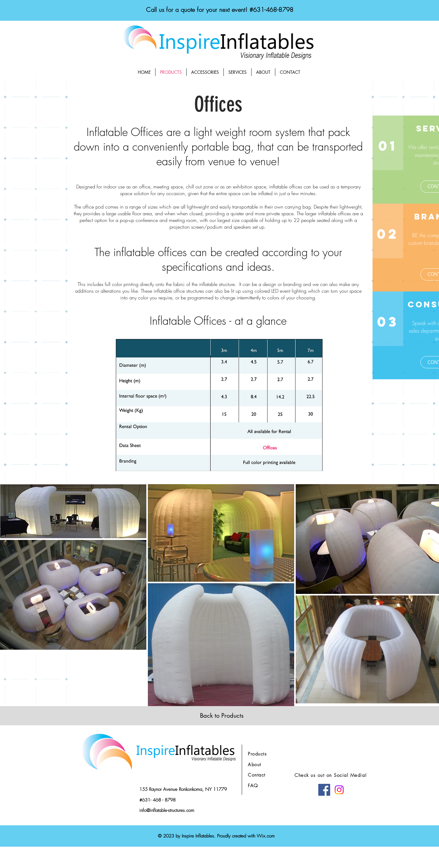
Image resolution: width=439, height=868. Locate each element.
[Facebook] (324, 790)
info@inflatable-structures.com (167, 810)
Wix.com (266, 836)
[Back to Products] (222, 716)
